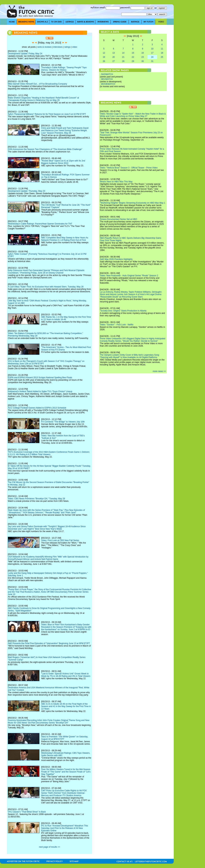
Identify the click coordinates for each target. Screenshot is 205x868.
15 (133, 53)
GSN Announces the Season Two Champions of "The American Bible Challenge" (45, 149)
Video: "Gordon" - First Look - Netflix (117, 325)
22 (133, 57)
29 (133, 61)
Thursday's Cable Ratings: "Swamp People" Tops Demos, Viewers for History (64, 69)
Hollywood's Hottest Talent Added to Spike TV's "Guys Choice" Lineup (40, 391)
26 (104, 61)
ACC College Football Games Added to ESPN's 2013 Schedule (37, 408)
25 (162, 57)
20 (114, 57)
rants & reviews (44, 47)
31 (152, 61)
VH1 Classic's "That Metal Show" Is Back (27, 812)
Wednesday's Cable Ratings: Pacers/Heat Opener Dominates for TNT (40, 224)
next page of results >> (50, 847)
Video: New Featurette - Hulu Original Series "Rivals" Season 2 (129, 276)
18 (162, 53)
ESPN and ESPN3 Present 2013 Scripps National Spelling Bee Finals (40, 378)
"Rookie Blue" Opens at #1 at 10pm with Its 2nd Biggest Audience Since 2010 (63, 162)
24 (152, 57)
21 (123, 57)
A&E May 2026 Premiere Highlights (116, 259)
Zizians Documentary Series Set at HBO (118, 219)
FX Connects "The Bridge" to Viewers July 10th (63, 422)
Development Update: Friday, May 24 (25, 54)
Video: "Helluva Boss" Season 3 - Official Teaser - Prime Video (129, 168)
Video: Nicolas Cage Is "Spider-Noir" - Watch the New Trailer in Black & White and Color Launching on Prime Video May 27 (133, 115)
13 (114, 53)
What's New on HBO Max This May (116, 182)
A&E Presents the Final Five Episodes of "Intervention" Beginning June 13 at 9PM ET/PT (49, 643)
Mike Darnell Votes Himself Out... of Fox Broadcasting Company (37, 84)
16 (143, 53)
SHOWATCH (107, 74)
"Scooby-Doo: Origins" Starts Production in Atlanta (123, 311)
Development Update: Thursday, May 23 (26, 191)
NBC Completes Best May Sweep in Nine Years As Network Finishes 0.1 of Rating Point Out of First (65, 239)
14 (123, 53)
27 (114, 61)
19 (104, 57)
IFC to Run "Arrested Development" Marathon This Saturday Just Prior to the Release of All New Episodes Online (65, 828)
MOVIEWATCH (108, 84)
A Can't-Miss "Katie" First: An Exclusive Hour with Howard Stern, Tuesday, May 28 (46, 287)
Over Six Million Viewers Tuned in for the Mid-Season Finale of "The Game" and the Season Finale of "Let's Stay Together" (66, 772)
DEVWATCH (107, 79)
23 (143, 57)
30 (143, 61)
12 (104, 53)
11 (162, 49)
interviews (58, 47)
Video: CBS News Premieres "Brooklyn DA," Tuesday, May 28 (36, 499)
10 (152, 49)
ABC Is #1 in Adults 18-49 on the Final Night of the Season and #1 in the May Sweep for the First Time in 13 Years (66, 706)
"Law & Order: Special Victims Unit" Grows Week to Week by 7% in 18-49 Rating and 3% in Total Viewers (66, 675)
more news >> (159, 371)
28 (123, 61)
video (75, 47)
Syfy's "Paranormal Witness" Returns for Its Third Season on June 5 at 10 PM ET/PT (47, 114)
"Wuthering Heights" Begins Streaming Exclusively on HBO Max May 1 (133, 203)
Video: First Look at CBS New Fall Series (60, 540)
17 (152, 53)
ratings (67, 47)
